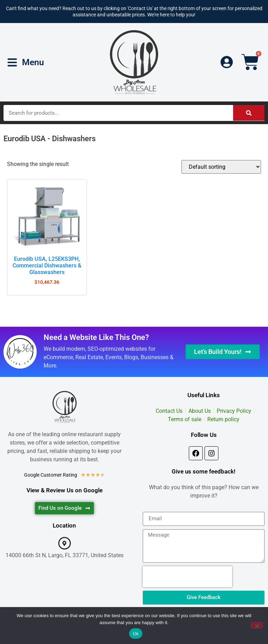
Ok (136, 634)
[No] (257, 625)
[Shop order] (221, 167)
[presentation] (187, 577)
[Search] (249, 113)
